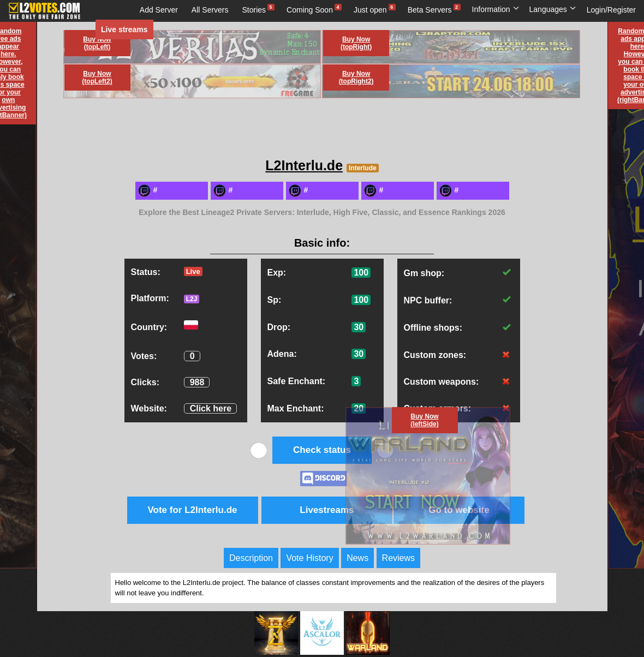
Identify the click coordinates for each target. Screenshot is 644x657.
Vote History (309, 558)
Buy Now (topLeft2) (97, 77)
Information (496, 9)
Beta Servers (430, 10)
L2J (192, 299)
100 (361, 273)
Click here (211, 408)
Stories (254, 10)
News (357, 558)
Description (251, 558)
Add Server (159, 10)
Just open (370, 10)
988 (197, 382)
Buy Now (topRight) (356, 43)
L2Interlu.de (304, 165)
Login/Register (611, 10)
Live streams (124, 29)
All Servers (210, 10)
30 (359, 327)
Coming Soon (310, 10)
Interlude (363, 168)
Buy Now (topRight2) (356, 77)
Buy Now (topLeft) (97, 43)
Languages (553, 9)
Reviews (398, 558)
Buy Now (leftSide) (424, 420)
